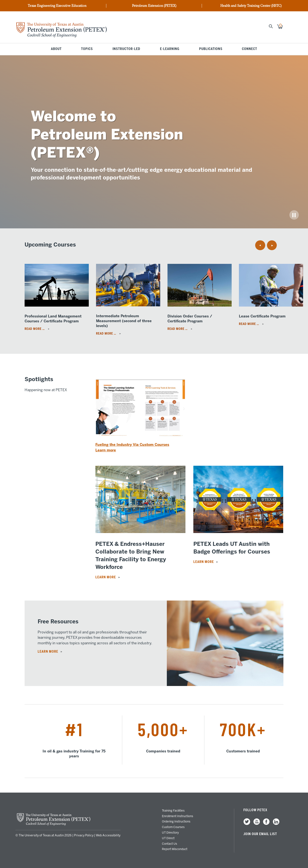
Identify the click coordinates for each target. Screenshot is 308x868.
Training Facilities (173, 811)
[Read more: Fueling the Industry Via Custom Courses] (140, 441)
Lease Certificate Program (262, 316)
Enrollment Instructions (178, 816)
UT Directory (170, 833)
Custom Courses (173, 827)
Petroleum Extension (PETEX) (154, 6)
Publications (211, 49)
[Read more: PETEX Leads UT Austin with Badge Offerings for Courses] (238, 532)
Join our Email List (260, 834)
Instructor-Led (126, 49)
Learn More (48, 652)
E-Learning (170, 49)
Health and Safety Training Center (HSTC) (251, 6)
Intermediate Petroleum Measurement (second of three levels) (124, 321)
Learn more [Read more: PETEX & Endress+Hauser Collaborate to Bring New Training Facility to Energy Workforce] (106, 577)
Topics (87, 49)
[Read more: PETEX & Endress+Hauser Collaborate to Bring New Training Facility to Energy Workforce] (140, 532)
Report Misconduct (175, 849)
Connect (250, 49)
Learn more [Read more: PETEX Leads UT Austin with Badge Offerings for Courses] (204, 562)
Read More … (35, 329)
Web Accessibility (108, 835)
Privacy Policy (84, 835)
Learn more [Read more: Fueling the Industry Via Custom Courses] (106, 450)
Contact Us (170, 844)
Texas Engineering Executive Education (57, 6)
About (56, 49)
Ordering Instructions (176, 821)
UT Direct (168, 838)
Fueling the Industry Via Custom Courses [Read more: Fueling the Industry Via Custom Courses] (132, 445)
